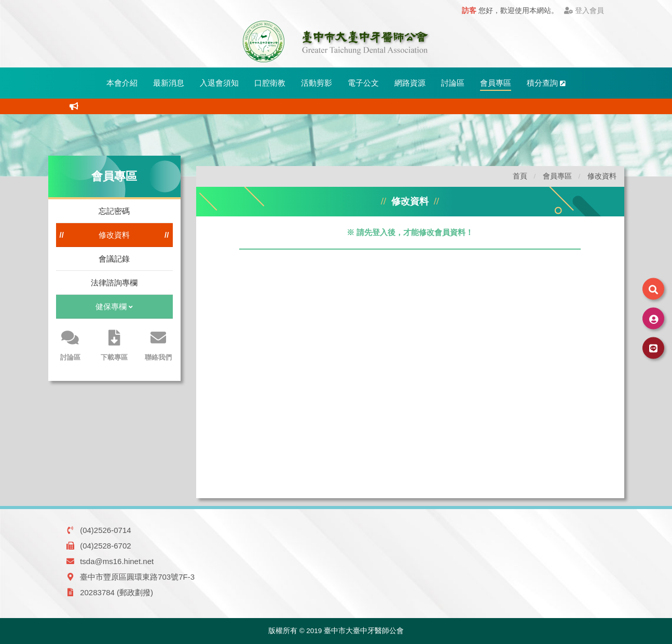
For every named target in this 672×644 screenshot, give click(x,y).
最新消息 (169, 83)
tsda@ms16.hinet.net (117, 561)
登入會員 (584, 11)
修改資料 (114, 235)
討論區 (453, 83)
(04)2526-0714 (105, 530)
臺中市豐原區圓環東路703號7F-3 (137, 577)
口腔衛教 (270, 83)
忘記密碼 (114, 211)
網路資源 (410, 83)
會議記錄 (114, 259)
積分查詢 (546, 83)
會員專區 (496, 83)
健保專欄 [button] (114, 307)
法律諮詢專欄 (114, 283)
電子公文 (363, 83)
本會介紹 (122, 83)
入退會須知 (219, 83)
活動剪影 (317, 83)
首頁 (520, 176)
